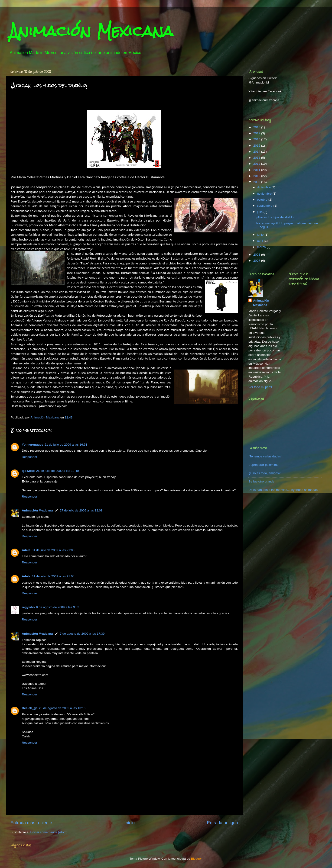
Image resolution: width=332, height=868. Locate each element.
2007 (257, 261)
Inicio (130, 823)
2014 (257, 152)
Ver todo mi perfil (260, 387)
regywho (28, 607)
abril (260, 241)
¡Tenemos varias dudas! (265, 456)
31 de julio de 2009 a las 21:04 (53, 576)
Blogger (196, 859)
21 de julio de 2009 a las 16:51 (66, 445)
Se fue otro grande (261, 481)
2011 (257, 170)
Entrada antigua (223, 823)
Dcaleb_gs (30, 708)
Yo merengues (33, 445)
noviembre (265, 194)
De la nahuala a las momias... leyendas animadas (283, 490)
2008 (257, 255)
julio (260, 212)
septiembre (265, 206)
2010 (257, 176)
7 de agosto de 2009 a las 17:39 (82, 634)
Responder (29, 457)
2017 (257, 133)
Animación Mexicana (91, 31)
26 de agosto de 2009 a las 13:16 (62, 708)
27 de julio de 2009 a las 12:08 (81, 510)
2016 (257, 139)
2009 (257, 182)
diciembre (264, 187)
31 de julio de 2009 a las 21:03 (53, 550)
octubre (263, 200)
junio (261, 235)
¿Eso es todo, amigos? (264, 473)
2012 (257, 164)
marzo (262, 247)
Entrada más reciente (31, 823)
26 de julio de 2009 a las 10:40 (58, 471)
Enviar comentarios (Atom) (49, 832)
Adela (26, 550)
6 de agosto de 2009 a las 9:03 (58, 607)
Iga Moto (28, 471)
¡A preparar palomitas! (264, 465)
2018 (257, 127)
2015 (257, 146)
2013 (257, 158)
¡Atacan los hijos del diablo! (275, 217)
